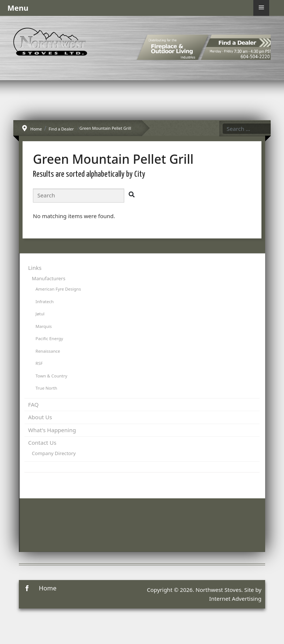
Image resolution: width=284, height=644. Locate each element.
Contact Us (42, 443)
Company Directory (54, 453)
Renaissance (48, 351)
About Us (40, 417)
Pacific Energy (49, 338)
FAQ (33, 404)
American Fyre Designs (58, 289)
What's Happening (52, 430)
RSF (39, 363)
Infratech (45, 301)
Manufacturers (49, 278)
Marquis (44, 326)
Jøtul (40, 314)
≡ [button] (261, 7)
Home (48, 588)
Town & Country (51, 376)
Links (35, 268)
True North (46, 388)
